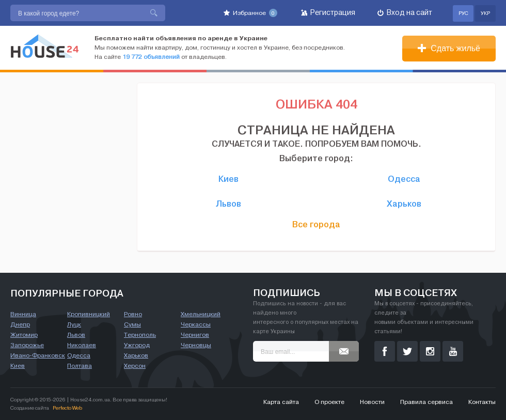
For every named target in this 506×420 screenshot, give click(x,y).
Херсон (135, 366)
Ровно (133, 314)
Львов (228, 204)
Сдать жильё (449, 48)
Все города (316, 224)
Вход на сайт (405, 13)
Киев (228, 179)
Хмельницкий (201, 314)
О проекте (329, 402)
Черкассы (196, 324)
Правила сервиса (426, 402)
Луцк (74, 324)
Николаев (82, 345)
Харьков (404, 204)
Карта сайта (281, 402)
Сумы (132, 324)
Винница (23, 314)
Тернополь (140, 335)
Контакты (482, 402)
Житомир (24, 335)
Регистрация (328, 13)
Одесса (404, 179)
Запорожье (27, 345)
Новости (372, 402)
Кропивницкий (89, 314)
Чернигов (195, 335)
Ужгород (137, 345)
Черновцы (196, 345)
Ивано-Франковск (38, 355)
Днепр (20, 324)
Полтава (80, 366)
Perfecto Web (67, 408)
